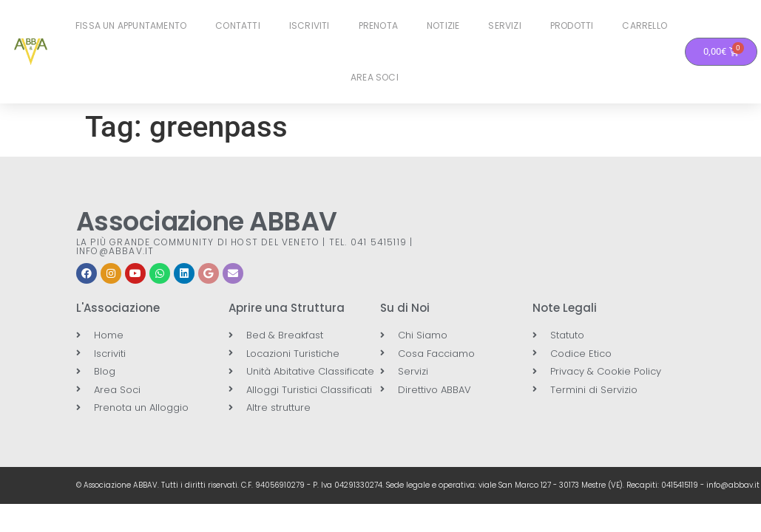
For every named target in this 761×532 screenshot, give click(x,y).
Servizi (504, 25)
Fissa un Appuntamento (131, 25)
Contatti (238, 25)
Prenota (378, 25)
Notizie (443, 25)
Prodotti (572, 25)
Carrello (645, 25)
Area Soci (375, 77)
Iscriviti (310, 25)
